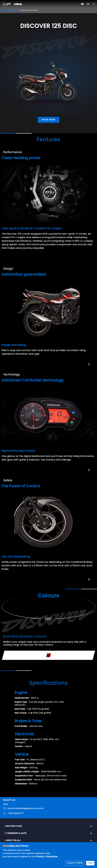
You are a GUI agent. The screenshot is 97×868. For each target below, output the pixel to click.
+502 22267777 (16, 814)
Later (90, 863)
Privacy (40, 857)
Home (5, 11)
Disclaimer (52, 857)
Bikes (14, 11)
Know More (49, 120)
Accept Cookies (75, 863)
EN (88, 4)
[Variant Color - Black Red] (49, 655)
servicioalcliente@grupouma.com (26, 809)
